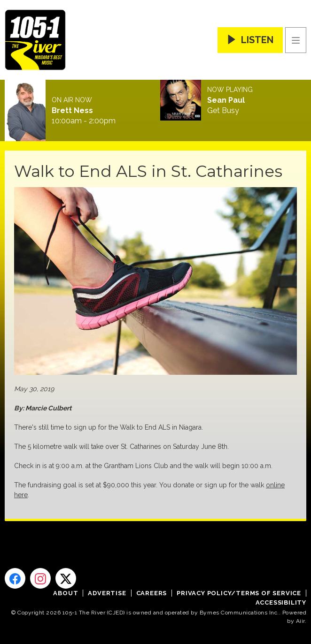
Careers (152, 593)
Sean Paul (226, 100)
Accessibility (281, 602)
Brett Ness (72, 111)
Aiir (300, 621)
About (66, 593)
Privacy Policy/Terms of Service (239, 593)
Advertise (107, 593)
